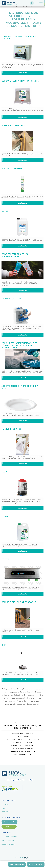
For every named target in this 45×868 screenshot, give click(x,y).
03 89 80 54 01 (9, 827)
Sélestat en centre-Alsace (22, 742)
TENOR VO (6, 516)
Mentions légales (8, 840)
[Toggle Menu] (41, 3)
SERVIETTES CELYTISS (11, 429)
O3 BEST (5, 559)
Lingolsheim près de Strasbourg (23, 751)
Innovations (6, 812)
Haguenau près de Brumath (22, 748)
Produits (5, 804)
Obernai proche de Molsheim (23, 745)
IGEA (4, 645)
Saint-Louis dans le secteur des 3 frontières (23, 739)
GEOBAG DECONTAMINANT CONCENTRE (20, 81)
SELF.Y (4, 472)
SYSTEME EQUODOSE (11, 299)
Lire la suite (23, 73)
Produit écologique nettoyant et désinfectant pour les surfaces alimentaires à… (19, 345)
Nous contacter (9, 822)
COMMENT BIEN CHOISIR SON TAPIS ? (19, 602)
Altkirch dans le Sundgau (22, 754)
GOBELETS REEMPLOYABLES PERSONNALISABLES (15, 255)
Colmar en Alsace (22, 736)
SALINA (5, 211)
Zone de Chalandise (9, 837)
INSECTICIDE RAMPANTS (13, 168)
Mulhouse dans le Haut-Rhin (22, 733)
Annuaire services (8, 844)
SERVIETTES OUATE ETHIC (13, 125)
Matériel (5, 808)
